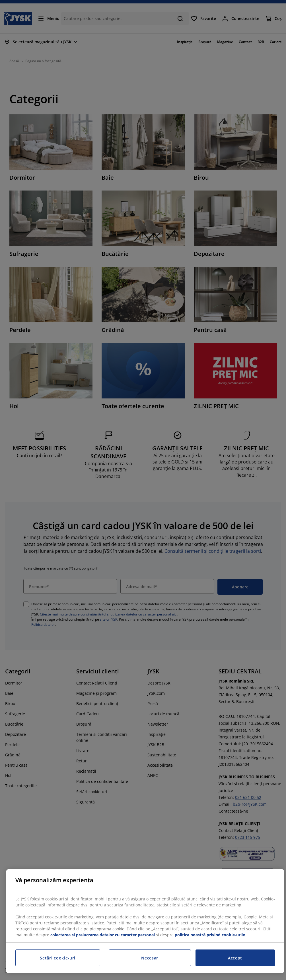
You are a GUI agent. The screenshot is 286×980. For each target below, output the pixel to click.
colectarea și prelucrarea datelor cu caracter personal (103, 935)
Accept (235, 958)
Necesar (150, 958)
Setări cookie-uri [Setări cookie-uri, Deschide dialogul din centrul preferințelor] (58, 958)
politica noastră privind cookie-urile (210, 935)
